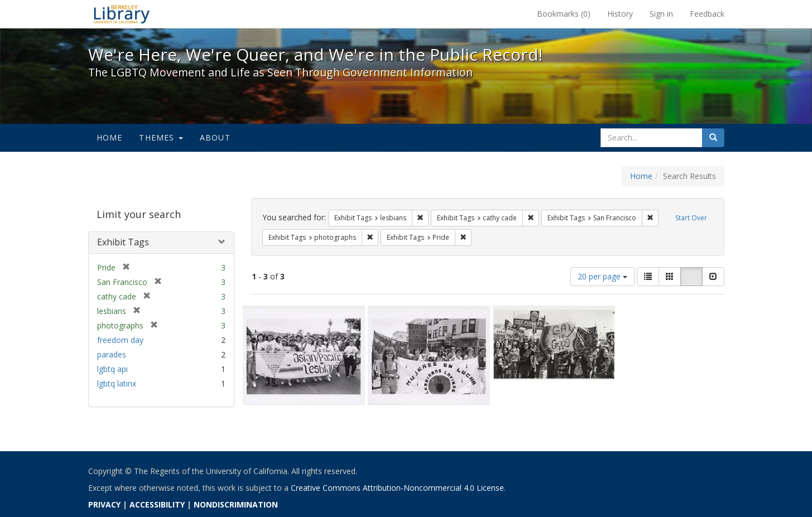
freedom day (120, 340)
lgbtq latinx (117, 383)
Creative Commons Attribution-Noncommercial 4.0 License (397, 488)
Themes (161, 137)
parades (112, 354)
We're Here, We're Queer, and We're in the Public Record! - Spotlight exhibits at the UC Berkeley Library (122, 14)
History (620, 14)
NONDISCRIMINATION (236, 504)
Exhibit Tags (123, 242)
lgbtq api (112, 369)
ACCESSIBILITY (157, 504)
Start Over (691, 218)
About (215, 137)
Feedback (707, 14)
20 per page (602, 276)
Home (110, 137)
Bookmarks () (564, 14)
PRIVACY (104, 504)
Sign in (661, 14)
